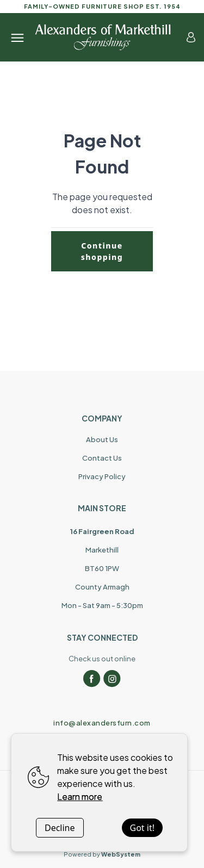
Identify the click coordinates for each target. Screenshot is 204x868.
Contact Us (102, 458)
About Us (102, 439)
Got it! (142, 828)
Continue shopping (102, 251)
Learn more (80, 796)
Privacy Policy (102, 476)
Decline (60, 828)
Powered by (102, 854)
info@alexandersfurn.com (102, 723)
